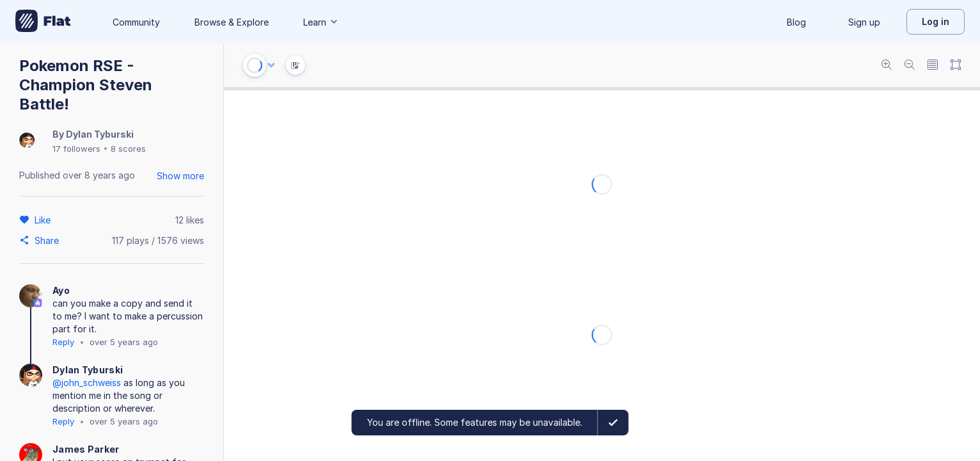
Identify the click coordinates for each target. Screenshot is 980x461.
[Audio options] (271, 65)
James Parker (86, 449)
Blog (796, 22)
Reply (63, 342)
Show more (180, 176)
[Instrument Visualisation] (296, 65)
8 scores (128, 149)
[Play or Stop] (255, 65)
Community (136, 22)
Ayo (61, 290)
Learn (321, 22)
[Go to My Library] (43, 22)
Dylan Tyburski (100, 134)
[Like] (44, 220)
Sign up (864, 22)
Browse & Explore (232, 22)
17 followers (76, 149)
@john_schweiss (87, 383)
